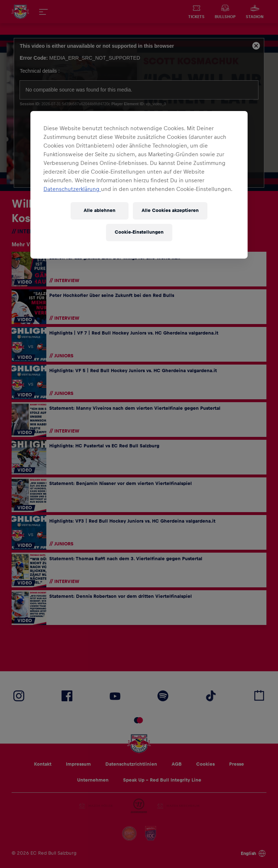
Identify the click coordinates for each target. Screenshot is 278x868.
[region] (139, 185)
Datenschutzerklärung (72, 189)
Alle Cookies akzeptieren (170, 210)
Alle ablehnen (100, 210)
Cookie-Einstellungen (139, 232)
